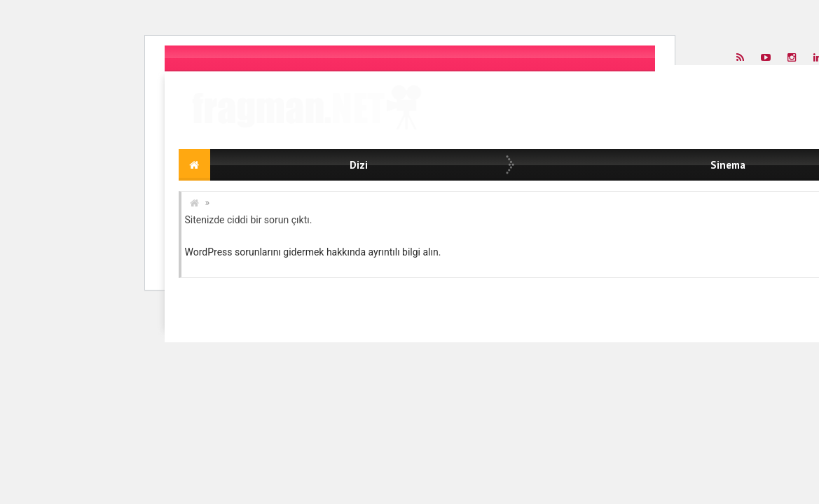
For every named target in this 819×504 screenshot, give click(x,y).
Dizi (359, 165)
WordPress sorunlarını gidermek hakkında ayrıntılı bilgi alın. (313, 252)
